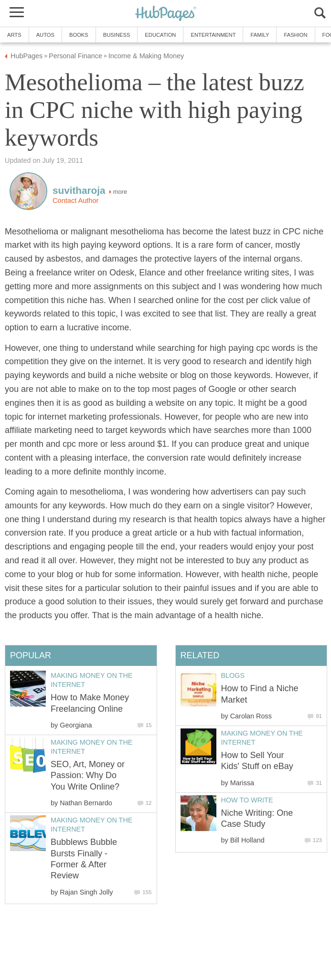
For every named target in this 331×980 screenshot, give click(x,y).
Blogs (233, 675)
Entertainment (213, 35)
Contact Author (75, 200)
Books (79, 35)
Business (117, 35)
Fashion (295, 35)
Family (260, 35)
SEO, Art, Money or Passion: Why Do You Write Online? (88, 775)
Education (160, 35)
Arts (14, 35)
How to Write (247, 800)
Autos (45, 35)
